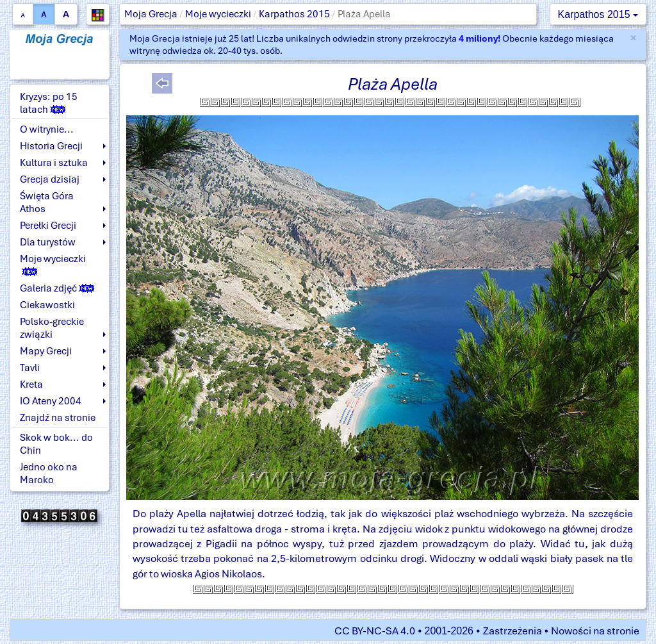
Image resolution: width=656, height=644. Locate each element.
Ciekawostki (47, 305)
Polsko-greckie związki (52, 328)
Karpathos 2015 (294, 14)
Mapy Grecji (46, 351)
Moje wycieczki (218, 14)
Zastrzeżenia (512, 631)
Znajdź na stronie (58, 418)
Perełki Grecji (48, 226)
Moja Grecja (151, 14)
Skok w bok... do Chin (56, 444)
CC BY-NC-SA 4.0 (375, 631)
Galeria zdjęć (57, 288)
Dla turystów (48, 242)
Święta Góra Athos (47, 202)
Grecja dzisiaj (50, 179)
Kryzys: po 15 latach (49, 103)
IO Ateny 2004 (51, 401)
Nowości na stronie (595, 631)
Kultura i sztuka (54, 163)
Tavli (30, 368)
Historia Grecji (51, 146)
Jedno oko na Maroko (49, 474)
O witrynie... (47, 129)
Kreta (31, 384)
